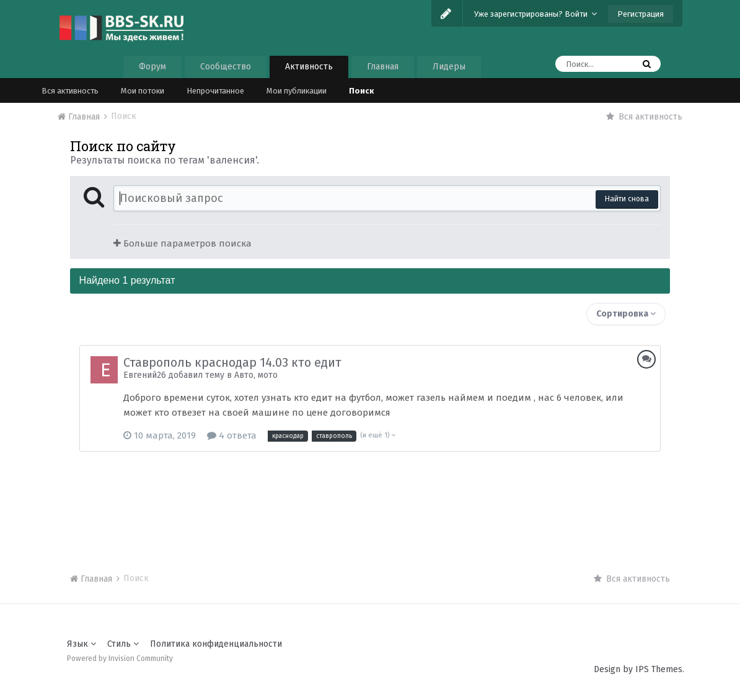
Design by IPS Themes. (639, 669)
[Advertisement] (370, 501)
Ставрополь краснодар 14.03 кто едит (232, 362)
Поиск (361, 91)
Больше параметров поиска (183, 243)
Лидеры (449, 67)
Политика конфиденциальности (216, 644)
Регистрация (641, 14)
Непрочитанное (215, 91)
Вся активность (70, 91)
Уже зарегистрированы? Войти (535, 14)
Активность (309, 67)
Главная (383, 67)
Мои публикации (297, 91)
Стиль (123, 644)
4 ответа (232, 435)
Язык (81, 644)
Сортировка (626, 314)
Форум (152, 67)
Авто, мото (256, 375)
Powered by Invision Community (120, 658)
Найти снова (627, 199)
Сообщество (226, 67)
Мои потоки (143, 91)
